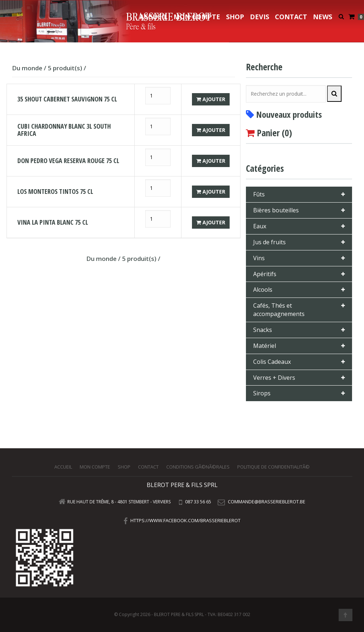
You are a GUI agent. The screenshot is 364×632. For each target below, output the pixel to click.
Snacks (263, 330)
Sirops (262, 393)
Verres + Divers (274, 378)
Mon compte (197, 17)
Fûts (259, 194)
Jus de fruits (269, 242)
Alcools (263, 290)
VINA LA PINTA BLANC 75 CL (53, 222)
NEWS (323, 17)
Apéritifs (265, 274)
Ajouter (211, 99)
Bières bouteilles (276, 210)
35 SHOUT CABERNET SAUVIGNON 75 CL (67, 99)
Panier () (274, 133)
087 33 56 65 (198, 502)
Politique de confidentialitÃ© (273, 467)
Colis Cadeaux (272, 362)
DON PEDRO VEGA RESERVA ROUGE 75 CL (68, 161)
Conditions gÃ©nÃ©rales (198, 467)
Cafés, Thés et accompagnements (279, 310)
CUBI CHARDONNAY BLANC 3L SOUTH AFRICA (64, 130)
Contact (291, 17)
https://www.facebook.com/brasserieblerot (185, 520)
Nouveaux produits (289, 114)
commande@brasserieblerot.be (267, 502)
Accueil (154, 17)
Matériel (265, 346)
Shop (235, 17)
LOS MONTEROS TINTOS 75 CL (55, 191)
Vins (259, 258)
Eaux (260, 226)
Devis (260, 17)
